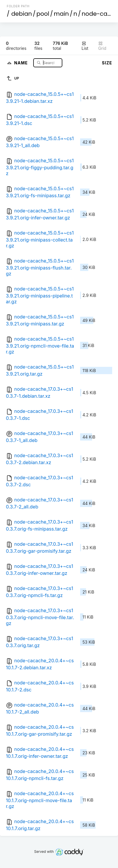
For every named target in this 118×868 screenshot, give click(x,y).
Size (107, 63)
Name (22, 62)
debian (22, 14)
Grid (102, 46)
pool (43, 14)
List (85, 46)
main (61, 14)
